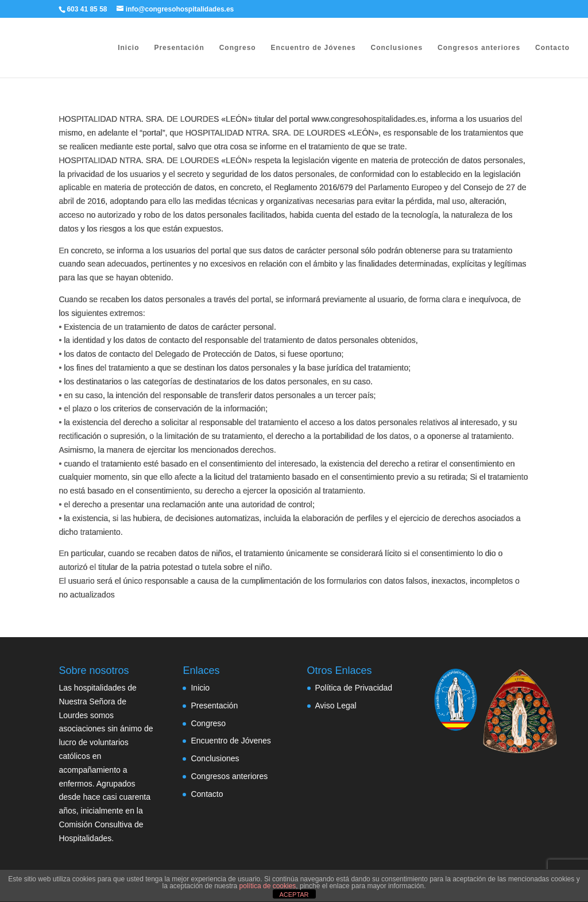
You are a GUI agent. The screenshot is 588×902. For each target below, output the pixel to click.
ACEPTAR (294, 895)
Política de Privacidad (354, 688)
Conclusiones (396, 48)
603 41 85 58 (87, 9)
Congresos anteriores (479, 48)
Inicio (128, 48)
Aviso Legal (336, 706)
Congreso (238, 48)
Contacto (552, 48)
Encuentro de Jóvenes (314, 48)
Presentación (179, 48)
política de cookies (268, 886)
